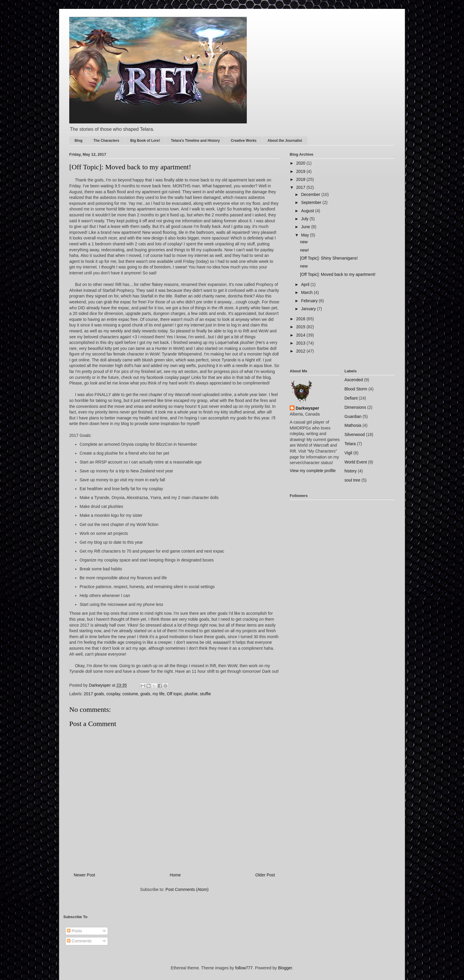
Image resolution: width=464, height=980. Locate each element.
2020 (301, 163)
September (312, 202)
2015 (301, 327)
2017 (301, 187)
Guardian (353, 416)
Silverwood (355, 435)
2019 (301, 171)
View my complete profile (313, 471)
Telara (350, 444)
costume (130, 694)
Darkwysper (307, 408)
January (309, 309)
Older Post (265, 875)
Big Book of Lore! (145, 141)
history (351, 471)
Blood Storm (356, 389)
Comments (79, 941)
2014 (301, 335)
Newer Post (84, 875)
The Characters (106, 141)
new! (304, 250)
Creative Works (244, 141)
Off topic (175, 694)
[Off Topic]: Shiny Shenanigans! (329, 258)
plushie (191, 694)
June (306, 227)
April (306, 284)
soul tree (352, 480)
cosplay (113, 694)
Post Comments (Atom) (187, 889)
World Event (356, 462)
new (304, 242)
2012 (301, 351)
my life (159, 694)
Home (175, 875)
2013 (301, 343)
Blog (79, 141)
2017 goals (94, 694)
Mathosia (353, 425)
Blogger (285, 968)
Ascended (354, 380)
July (305, 219)
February (310, 301)
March (307, 292)
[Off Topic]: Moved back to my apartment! (338, 274)
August (308, 211)
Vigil (348, 453)
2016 (301, 319)
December (311, 194)
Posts (74, 931)
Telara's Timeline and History (195, 141)
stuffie (206, 694)
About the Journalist (285, 141)
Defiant (351, 398)
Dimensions (355, 407)
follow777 (244, 968)
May (305, 235)
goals (145, 694)
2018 (301, 179)
